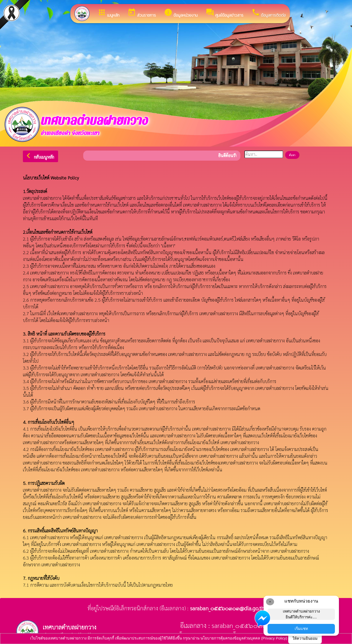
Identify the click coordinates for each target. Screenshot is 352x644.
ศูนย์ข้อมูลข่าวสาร (225, 13)
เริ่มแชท (301, 629)
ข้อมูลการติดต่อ (269, 13)
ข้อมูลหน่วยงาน (181, 13)
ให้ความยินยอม (305, 638)
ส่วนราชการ (142, 13)
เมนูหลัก (108, 13)
